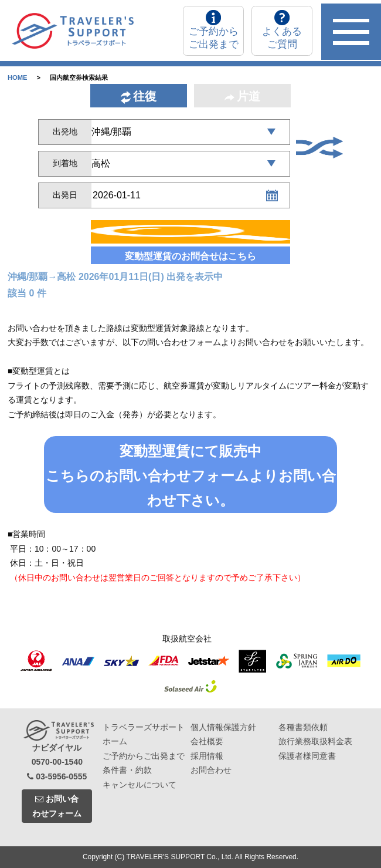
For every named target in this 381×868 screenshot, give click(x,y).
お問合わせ (211, 770)
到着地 (65, 163)
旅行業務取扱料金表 (315, 741)
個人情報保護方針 (223, 727)
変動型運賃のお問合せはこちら (190, 256)
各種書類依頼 (303, 727)
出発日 (65, 195)
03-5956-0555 (57, 776)
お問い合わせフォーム (57, 806)
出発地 (65, 131)
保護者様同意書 (307, 756)
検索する (190, 234)
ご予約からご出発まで (144, 756)
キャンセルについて (140, 785)
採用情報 (207, 756)
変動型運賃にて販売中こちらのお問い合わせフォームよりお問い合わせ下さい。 (191, 476)
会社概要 (207, 741)
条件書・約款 (127, 770)
